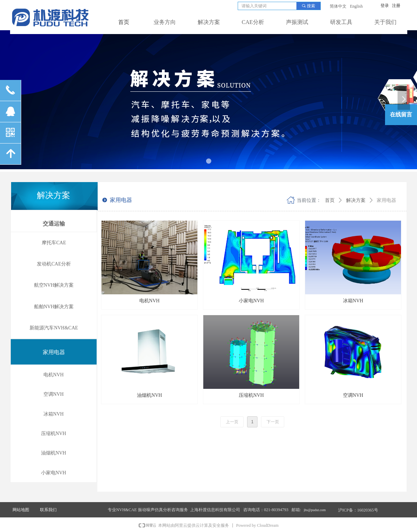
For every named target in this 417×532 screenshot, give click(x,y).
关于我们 (385, 22)
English (356, 6)
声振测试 (297, 22)
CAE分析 (253, 22)
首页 (330, 200)
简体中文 (338, 6)
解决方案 (209, 22)
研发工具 (341, 22)
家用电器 (386, 200)
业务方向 (165, 22)
